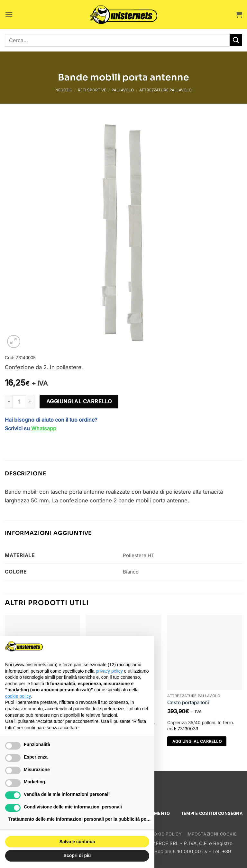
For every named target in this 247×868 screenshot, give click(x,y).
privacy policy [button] (109, 671)
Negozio (64, 90)
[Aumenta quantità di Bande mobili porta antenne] (30, 402)
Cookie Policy (165, 834)
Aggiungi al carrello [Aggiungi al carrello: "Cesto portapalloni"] (197, 741)
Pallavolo (123, 90)
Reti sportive (92, 90)
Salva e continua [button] (77, 842)
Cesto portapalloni (188, 702)
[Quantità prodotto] (19, 402)
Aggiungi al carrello (79, 401)
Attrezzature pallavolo (165, 90)
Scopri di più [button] (77, 855)
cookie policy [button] (18, 696)
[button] (9, 15)
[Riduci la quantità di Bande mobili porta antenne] (9, 402)
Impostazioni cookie (212, 834)
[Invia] (236, 40)
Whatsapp (44, 428)
